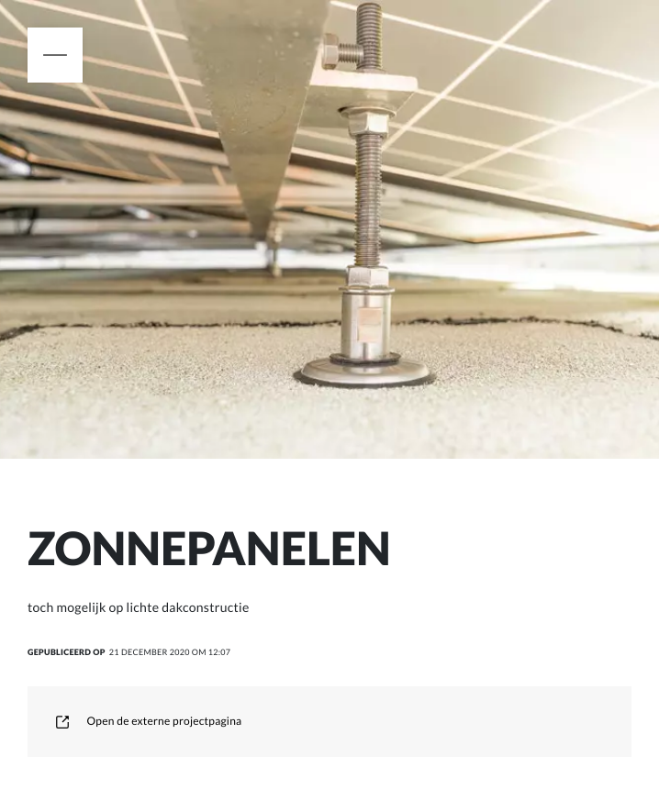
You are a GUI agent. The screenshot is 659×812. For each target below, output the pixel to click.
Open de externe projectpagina (148, 721)
